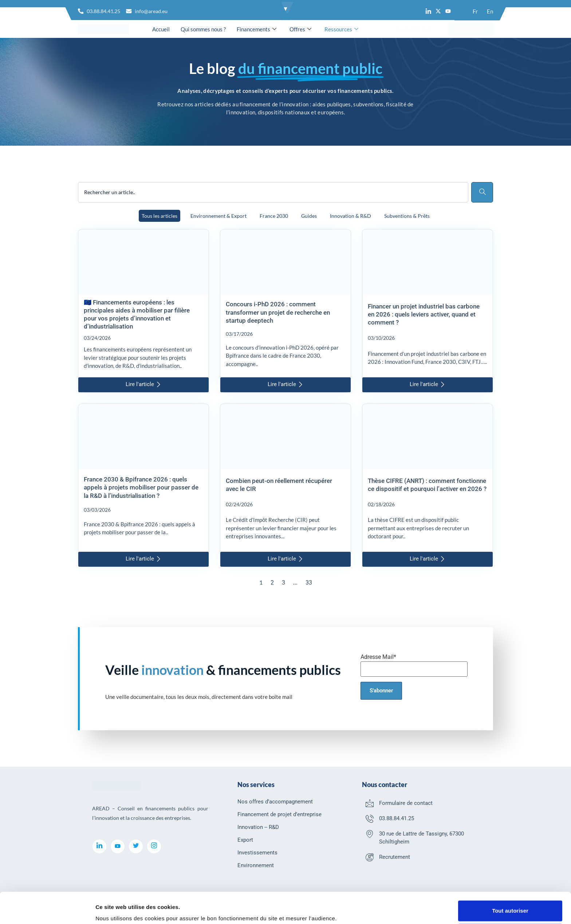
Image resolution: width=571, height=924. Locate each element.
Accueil (161, 29)
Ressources (341, 29)
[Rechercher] (482, 192)
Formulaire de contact (406, 803)
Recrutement (395, 857)
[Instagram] (154, 846)
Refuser (510, 905)
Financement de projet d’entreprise (279, 814)
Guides (309, 216)
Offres (300, 29)
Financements (257, 29)
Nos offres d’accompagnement (275, 802)
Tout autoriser (510, 882)
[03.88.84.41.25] (370, 818)
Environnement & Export (218, 216)
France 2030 (274, 216)
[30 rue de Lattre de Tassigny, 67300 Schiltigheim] (370, 834)
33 (309, 583)
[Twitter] (136, 846)
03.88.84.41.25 (397, 818)
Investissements (257, 853)
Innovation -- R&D (258, 827)
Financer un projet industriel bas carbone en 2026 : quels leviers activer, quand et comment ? (424, 314)
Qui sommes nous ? (203, 29)
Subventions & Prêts (407, 216)
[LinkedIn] (99, 846)
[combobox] (273, 192)
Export (245, 840)
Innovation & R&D (351, 216)
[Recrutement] (370, 857)
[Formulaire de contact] (370, 803)
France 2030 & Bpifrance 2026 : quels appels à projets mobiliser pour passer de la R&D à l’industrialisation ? (141, 487)
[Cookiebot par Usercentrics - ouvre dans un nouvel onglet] (47, 910)
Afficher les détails (120, 909)
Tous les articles (160, 216)
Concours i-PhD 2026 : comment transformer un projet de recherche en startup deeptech (278, 312)
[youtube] (118, 846)
